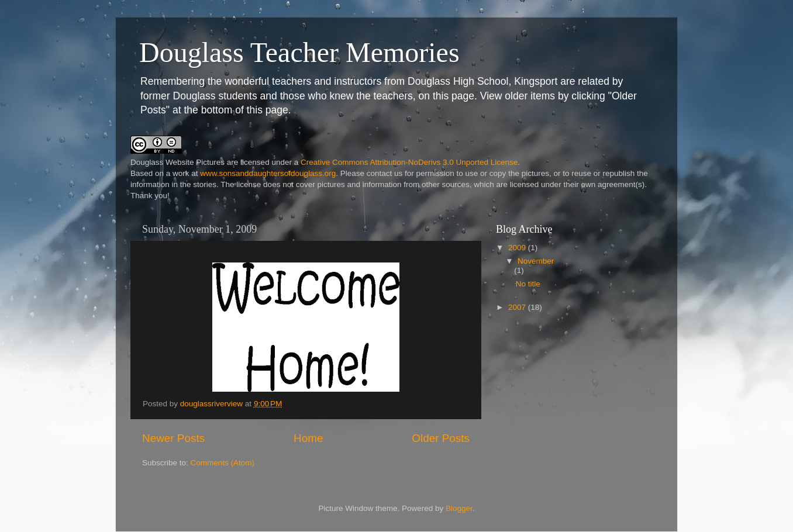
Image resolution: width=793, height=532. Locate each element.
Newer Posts (173, 438)
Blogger (459, 508)
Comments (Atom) (223, 463)
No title (528, 284)
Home (308, 438)
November (536, 261)
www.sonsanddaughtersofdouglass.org (268, 173)
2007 (518, 307)
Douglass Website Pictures (177, 162)
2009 (518, 248)
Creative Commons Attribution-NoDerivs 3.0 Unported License (409, 162)
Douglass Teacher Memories (299, 52)
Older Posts (441, 438)
